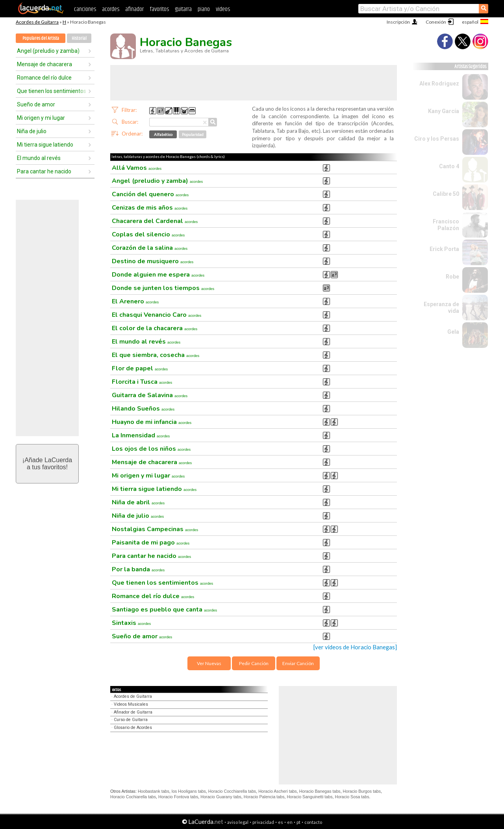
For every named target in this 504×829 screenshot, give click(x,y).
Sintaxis (131, 623)
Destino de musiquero (153, 261)
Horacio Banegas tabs (320, 791)
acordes (111, 9)
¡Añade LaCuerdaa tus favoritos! (47, 464)
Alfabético (163, 134)
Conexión (436, 22)
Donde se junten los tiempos (163, 288)
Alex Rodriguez (439, 84)
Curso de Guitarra (131, 720)
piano (204, 9)
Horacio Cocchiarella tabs (232, 791)
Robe (452, 277)
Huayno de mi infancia (152, 422)
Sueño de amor (36, 104)
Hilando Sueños (143, 409)
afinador (134, 9)
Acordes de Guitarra (37, 22)
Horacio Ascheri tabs (278, 791)
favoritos (159, 9)
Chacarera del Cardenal (155, 221)
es (281, 822)
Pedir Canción (254, 663)
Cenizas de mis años (150, 208)
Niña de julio (32, 131)
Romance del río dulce (44, 78)
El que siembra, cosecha (156, 355)
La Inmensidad (141, 435)
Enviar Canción (298, 663)
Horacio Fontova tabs (178, 797)
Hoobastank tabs (154, 791)
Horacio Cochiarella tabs (133, 797)
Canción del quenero (150, 194)
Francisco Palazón (446, 225)
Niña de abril (138, 502)
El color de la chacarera (155, 328)
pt (298, 822)
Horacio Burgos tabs (362, 791)
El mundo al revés (39, 158)
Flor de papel (140, 368)
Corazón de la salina (150, 248)
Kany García (444, 111)
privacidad (263, 822)
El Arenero (135, 301)
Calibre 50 (446, 194)
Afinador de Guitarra (133, 712)
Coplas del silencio (148, 234)
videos (223, 9)
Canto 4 (449, 166)
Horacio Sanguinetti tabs (309, 797)
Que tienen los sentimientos (52, 91)
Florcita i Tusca (142, 382)
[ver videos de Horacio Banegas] (355, 647)
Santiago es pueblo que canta (164, 610)
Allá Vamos (137, 168)
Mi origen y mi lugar (41, 118)
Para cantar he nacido (44, 171)
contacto (313, 822)
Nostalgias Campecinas (155, 529)
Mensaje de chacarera (44, 64)
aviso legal (238, 822)
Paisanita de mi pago (151, 543)
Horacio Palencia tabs (264, 797)
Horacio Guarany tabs (221, 797)
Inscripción (398, 22)
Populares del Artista (41, 38)
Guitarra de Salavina (150, 395)
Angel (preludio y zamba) (48, 51)
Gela (453, 332)
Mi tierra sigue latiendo (45, 145)
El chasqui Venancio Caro (157, 315)
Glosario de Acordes (133, 728)
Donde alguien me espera (158, 275)
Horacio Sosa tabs (352, 797)
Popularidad (193, 134)
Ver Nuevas (209, 663)
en (290, 822)
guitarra (183, 9)
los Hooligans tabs (189, 791)
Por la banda (138, 569)
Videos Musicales (131, 704)
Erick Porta (444, 249)
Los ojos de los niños (151, 449)
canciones (85, 9)
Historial (79, 38)
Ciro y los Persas (437, 139)
